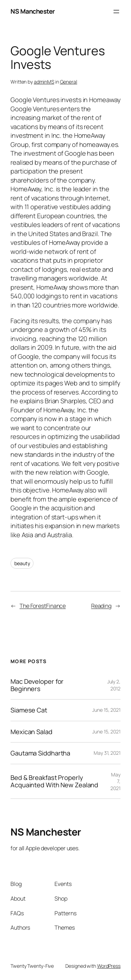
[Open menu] (116, 12)
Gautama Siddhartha (40, 753)
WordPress (109, 966)
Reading (101, 606)
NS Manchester (33, 11)
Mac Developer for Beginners (37, 685)
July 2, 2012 (114, 685)
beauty (22, 563)
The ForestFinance (43, 606)
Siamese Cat (29, 710)
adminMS (44, 82)
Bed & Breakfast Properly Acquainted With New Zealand (54, 781)
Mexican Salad (31, 732)
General (69, 82)
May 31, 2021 (107, 753)
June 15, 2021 (106, 710)
